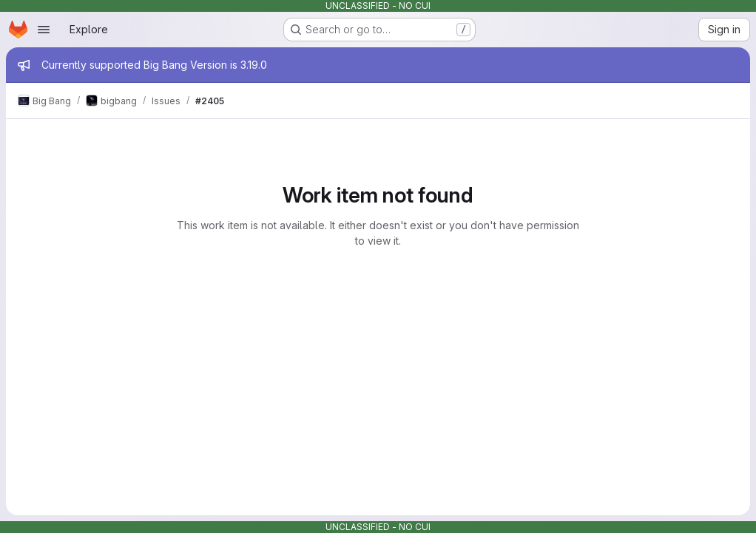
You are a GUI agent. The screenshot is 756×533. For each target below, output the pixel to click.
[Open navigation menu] (44, 30)
